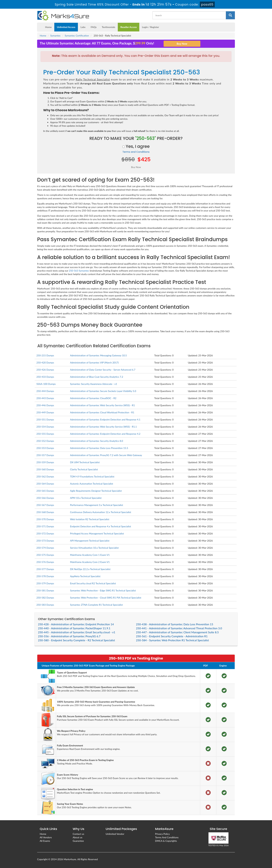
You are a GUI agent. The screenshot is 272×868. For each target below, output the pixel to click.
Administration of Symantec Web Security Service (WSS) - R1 (103, 405)
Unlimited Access (66, 27)
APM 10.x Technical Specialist (86, 498)
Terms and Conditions (136, 152)
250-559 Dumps (45, 462)
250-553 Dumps (45, 448)
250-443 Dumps (45, 398)
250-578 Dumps (45, 576)
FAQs (94, 27)
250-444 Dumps (45, 391)
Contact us (78, 834)
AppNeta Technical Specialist (85, 576)
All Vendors (46, 837)
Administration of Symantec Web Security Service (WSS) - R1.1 (103, 427)
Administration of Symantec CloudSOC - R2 (93, 398)
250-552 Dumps (45, 441)
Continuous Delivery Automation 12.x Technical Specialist (101, 512)
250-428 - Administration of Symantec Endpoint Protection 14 (76, 624)
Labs (83, 27)
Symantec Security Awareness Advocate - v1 (94, 384)
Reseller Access (129, 27)
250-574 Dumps (45, 548)
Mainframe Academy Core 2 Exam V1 (90, 562)
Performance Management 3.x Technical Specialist (97, 505)
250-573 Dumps (45, 541)
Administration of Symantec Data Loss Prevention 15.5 (99, 448)
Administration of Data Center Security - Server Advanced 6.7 (103, 370)
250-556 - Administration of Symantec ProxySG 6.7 (69, 636)
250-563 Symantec (79, 271)
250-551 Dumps (45, 419)
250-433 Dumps (45, 377)
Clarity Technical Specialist (84, 469)
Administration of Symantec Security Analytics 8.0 (97, 441)
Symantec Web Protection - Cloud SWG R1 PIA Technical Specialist (106, 598)
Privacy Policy (162, 834)
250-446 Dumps (45, 405)
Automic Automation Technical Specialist (92, 484)
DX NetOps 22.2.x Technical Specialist (90, 569)
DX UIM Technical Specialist (85, 462)
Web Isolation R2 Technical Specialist (90, 519)
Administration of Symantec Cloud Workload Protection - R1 (102, 412)
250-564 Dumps (45, 484)
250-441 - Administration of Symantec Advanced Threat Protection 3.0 (179, 628)
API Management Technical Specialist (90, 541)
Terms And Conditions (167, 837)
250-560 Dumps (45, 469)
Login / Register (150, 27)
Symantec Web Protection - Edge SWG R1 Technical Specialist (103, 590)
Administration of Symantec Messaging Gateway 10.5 (98, 355)
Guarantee (78, 841)
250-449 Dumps (45, 412)
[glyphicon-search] (230, 15)
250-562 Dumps (45, 476)
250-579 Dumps (45, 583)
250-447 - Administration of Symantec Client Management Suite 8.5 (177, 632)
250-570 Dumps (45, 519)
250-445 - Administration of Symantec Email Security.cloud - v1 (77, 632)
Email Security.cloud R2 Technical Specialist (93, 583)
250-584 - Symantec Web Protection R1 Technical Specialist (172, 640)
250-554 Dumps (45, 427)
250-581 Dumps (45, 590)
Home (48, 27)
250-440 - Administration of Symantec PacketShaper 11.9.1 (74, 628)
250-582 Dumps (45, 598)
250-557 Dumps (45, 455)
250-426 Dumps (45, 370)
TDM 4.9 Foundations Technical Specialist (92, 476)
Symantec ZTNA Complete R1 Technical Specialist (96, 605)
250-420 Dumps (45, 363)
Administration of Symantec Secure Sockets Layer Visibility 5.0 (103, 391)
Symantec (56, 36)
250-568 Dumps (45, 512)
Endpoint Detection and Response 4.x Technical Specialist (101, 526)
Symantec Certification (77, 36)
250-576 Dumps (45, 562)
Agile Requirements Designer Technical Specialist (96, 491)
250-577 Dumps (45, 569)
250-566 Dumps (45, 498)
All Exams (45, 841)
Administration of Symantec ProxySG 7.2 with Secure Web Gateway (106, 455)
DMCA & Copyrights (166, 841)
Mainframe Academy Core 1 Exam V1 (90, 555)
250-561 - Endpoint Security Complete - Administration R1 (172, 636)
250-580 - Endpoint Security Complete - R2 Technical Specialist (76, 640)
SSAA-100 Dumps (46, 384)
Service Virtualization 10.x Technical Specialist (94, 548)
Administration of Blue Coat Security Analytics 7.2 (97, 377)
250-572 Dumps (45, 533)
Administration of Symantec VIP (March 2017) (94, 363)
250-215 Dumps (45, 355)
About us (78, 837)
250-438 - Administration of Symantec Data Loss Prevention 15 (175, 624)
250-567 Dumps (45, 505)
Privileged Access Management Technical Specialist (97, 533)
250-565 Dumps (45, 491)
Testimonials (109, 27)
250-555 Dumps (45, 434)
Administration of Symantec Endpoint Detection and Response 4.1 (105, 419)
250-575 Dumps (45, 555)
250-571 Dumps (45, 526)
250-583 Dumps (45, 605)
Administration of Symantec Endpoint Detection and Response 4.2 (105, 434)
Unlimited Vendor (115, 834)
